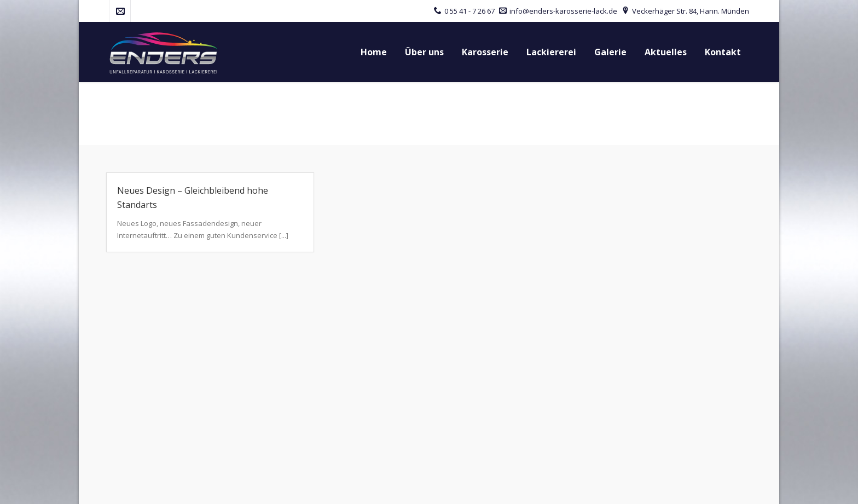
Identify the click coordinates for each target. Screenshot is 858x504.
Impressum (587, 486)
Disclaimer (697, 486)
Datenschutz (642, 486)
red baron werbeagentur (248, 486)
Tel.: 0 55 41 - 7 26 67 (141, 383)
